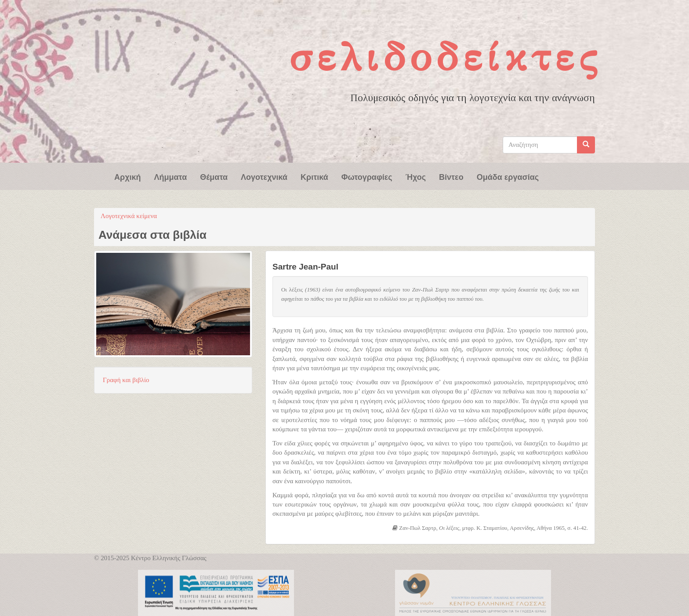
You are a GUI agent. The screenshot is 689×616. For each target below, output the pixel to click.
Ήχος (416, 176)
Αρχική (128, 176)
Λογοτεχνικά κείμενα (129, 216)
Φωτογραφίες (367, 176)
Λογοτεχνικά (264, 176)
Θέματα (214, 176)
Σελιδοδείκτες (445, 57)
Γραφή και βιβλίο (126, 380)
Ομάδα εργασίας (508, 176)
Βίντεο (451, 176)
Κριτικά (314, 176)
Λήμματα (171, 176)
